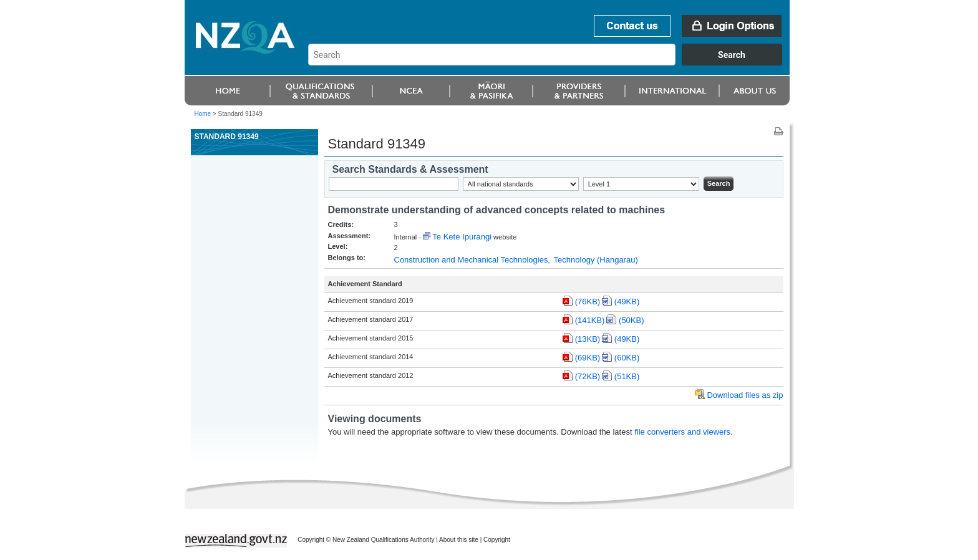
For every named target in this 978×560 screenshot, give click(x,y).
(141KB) (590, 320)
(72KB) (588, 376)
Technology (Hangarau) (596, 260)
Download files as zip (745, 395)
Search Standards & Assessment (410, 169)
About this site (459, 540)
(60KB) (627, 358)
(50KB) (631, 320)
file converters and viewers (682, 432)
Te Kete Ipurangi (462, 237)
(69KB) (588, 358)
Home (203, 114)
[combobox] (551, 62)
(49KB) (627, 302)
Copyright (497, 540)
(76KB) (588, 302)
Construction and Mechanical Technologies (471, 260)
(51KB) (627, 376)
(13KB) (588, 339)
